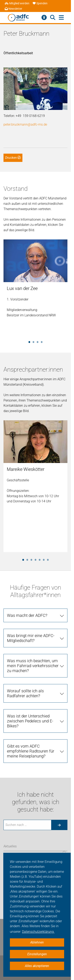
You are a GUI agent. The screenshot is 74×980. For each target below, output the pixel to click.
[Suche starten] (59, 825)
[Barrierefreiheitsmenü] (44, 18)
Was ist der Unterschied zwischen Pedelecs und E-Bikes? (30, 721)
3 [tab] (38, 341)
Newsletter (13, 9)
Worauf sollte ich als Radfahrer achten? (25, 693)
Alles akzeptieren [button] (37, 966)
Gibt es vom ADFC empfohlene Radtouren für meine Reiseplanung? (31, 751)
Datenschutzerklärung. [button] (38, 932)
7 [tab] (48, 559)
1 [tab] (29, 341)
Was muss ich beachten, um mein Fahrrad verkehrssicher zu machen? (33, 666)
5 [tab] (40, 559)
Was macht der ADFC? (27, 615)
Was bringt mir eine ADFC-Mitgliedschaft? (31, 638)
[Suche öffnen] (53, 18)
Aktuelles (10, 846)
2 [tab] (34, 341)
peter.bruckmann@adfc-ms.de (25, 124)
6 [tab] (44, 559)
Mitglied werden (17, 3)
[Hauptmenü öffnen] (61, 18)
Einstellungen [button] (37, 954)
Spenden (40, 3)
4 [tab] (42, 341)
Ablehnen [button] (37, 942)
